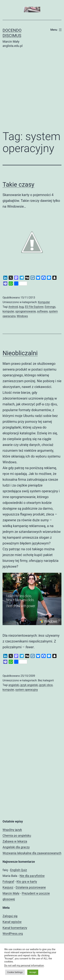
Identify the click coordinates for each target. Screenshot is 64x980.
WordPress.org (13, 934)
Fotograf (8, 882)
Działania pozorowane (31, 887)
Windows (22, 316)
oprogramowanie (25, 311)
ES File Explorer (34, 307)
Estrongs (50, 307)
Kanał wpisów (12, 922)
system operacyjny (26, 690)
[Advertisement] (32, 92)
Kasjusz (8, 887)
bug (21, 307)
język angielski (29, 685)
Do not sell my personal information (24, 966)
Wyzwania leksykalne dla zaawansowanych (32, 853)
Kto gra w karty (27, 882)
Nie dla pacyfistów (32, 876)
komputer (8, 311)
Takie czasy (18, 185)
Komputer (44, 302)
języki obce (46, 685)
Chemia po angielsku (17, 836)
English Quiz (19, 870)
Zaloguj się (10, 916)
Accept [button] (33, 972)
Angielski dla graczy (16, 847)
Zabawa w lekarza (15, 841)
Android (13, 307)
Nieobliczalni (20, 353)
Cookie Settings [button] (15, 972)
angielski (14, 685)
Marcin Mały (11, 893)
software (42, 311)
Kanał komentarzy (15, 928)
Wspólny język (12, 830)
